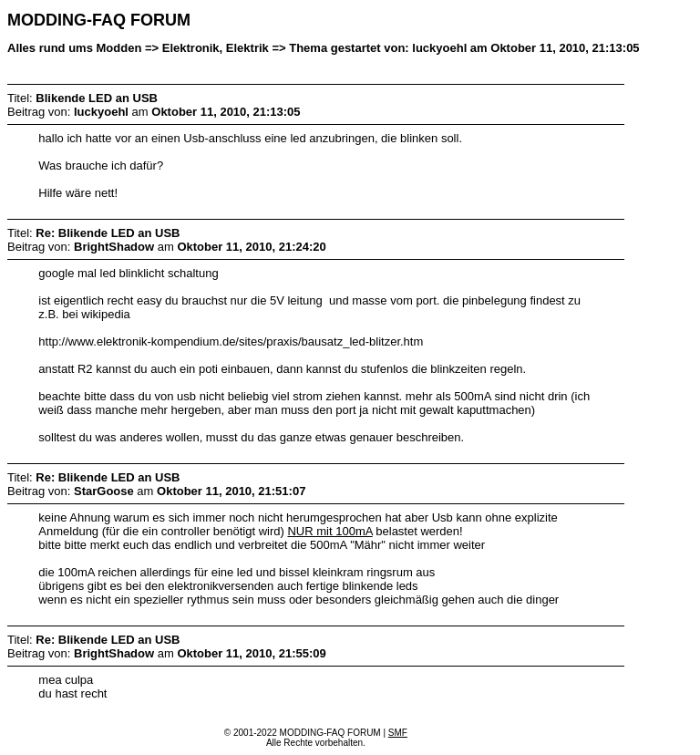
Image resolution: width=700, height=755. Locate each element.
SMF (398, 733)
